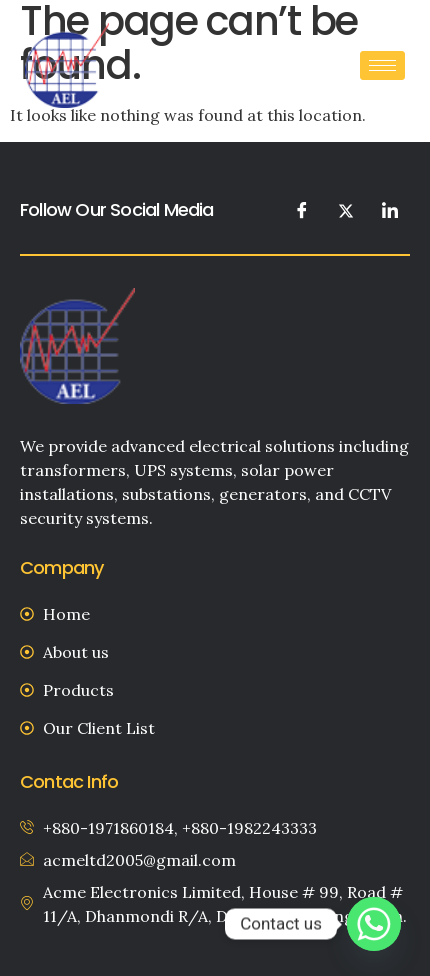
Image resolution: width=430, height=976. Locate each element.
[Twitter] (346, 210)
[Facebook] (302, 210)
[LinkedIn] (390, 210)
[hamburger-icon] (382, 65)
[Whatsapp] (374, 924)
